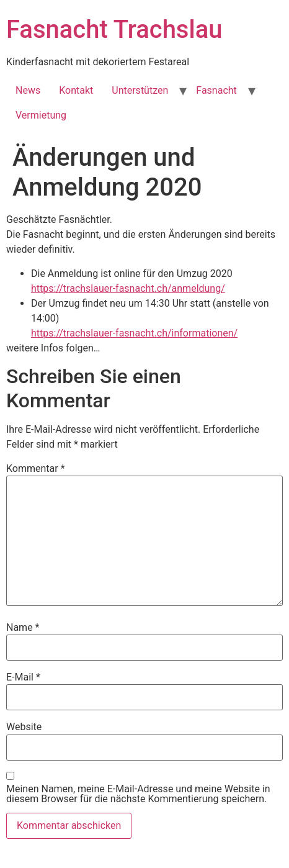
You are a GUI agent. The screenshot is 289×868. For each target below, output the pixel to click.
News (28, 90)
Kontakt (76, 90)
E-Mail (23, 677)
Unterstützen (140, 90)
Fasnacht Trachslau (114, 29)
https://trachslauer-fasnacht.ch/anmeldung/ (128, 288)
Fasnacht (216, 90)
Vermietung (41, 115)
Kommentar (36, 469)
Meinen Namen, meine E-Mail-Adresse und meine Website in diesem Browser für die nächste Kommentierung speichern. (138, 794)
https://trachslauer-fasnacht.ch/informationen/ (134, 333)
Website (24, 727)
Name (23, 628)
